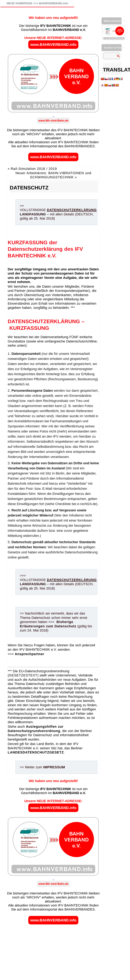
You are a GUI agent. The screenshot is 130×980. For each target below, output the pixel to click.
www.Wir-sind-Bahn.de (53, 121)
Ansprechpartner (30, 654)
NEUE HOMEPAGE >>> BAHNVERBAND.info (37, 3)
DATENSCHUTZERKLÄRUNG (72, 210)
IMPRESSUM (54, 767)
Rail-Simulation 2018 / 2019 (34, 169)
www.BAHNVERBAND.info (53, 45)
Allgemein (22, 777)
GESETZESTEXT (23, 675)
